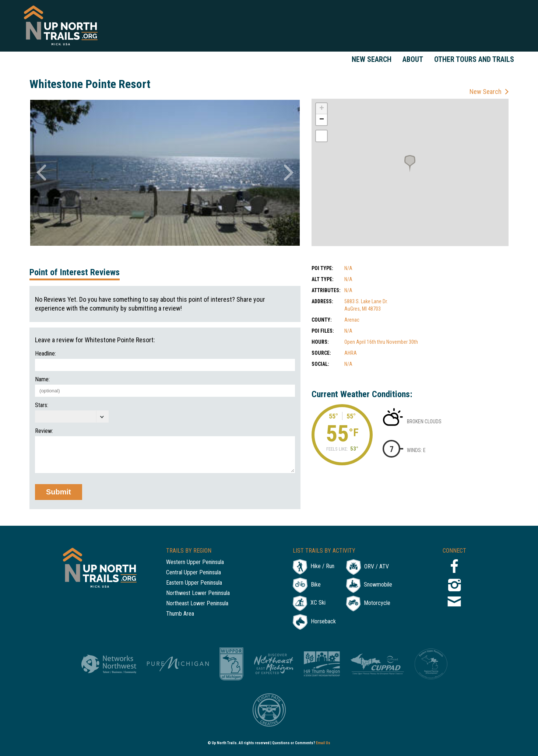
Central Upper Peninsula (194, 573)
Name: (42, 379)
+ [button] (322, 109)
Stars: (42, 405)
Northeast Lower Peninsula (197, 604)
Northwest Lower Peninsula (198, 593)
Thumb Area (180, 614)
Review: (44, 431)
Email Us (323, 743)
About (413, 59)
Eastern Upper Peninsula (194, 583)
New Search (372, 59)
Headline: (45, 354)
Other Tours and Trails (474, 59)
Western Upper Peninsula (195, 562)
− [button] (322, 120)
